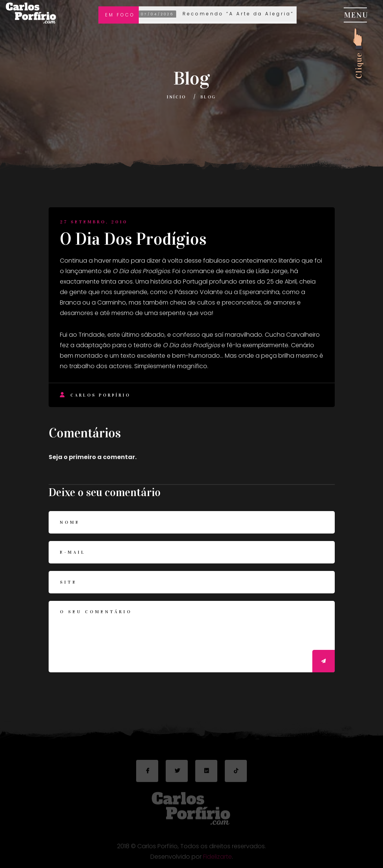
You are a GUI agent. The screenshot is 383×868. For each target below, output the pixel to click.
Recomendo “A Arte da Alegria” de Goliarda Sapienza (257, 14)
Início (176, 97)
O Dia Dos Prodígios (133, 239)
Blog (208, 97)
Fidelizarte (217, 858)
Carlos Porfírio (95, 395)
